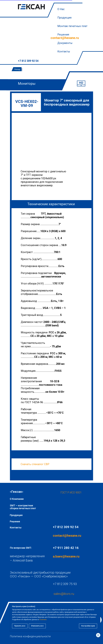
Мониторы (27, 84)
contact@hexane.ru (65, 38)
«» (16, 492)
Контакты (64, 51)
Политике (27, 620)
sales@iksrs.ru (64, 594)
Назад (17, 69)
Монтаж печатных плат (72, 26)
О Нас (61, 9)
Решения (15, 521)
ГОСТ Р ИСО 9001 (71, 493)
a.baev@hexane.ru (66, 556)
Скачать (26, 464)
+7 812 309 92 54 (28, 61)
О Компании (17, 499)
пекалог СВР (41, 464)
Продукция (64, 18)
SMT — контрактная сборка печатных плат (23, 507)
